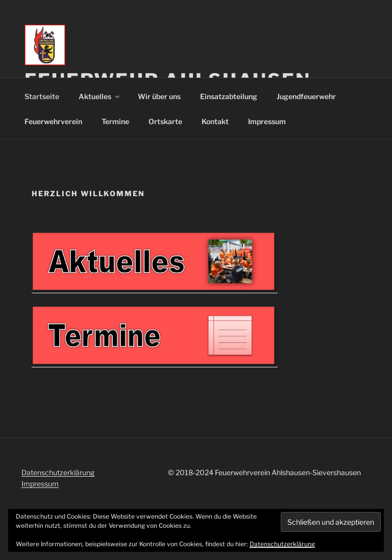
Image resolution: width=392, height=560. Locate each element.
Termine (115, 121)
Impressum (267, 121)
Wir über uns (159, 96)
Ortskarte (165, 121)
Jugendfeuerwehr (306, 96)
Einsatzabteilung (229, 96)
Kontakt (215, 121)
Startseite (42, 96)
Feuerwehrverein (53, 121)
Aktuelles (100, 96)
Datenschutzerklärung (58, 472)
